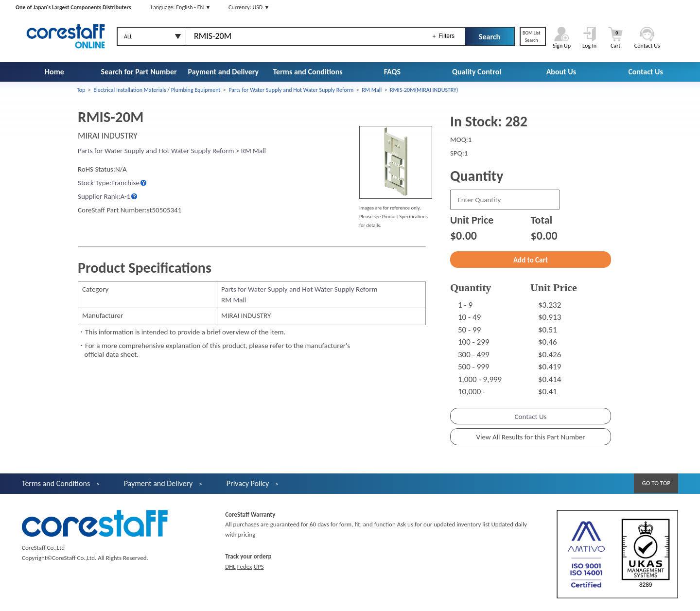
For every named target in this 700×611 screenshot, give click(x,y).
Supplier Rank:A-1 (104, 196)
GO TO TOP (656, 483)
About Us (561, 72)
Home (54, 72)
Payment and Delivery (224, 72)
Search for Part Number (139, 72)
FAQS (392, 72)
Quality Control (477, 72)
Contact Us (645, 72)
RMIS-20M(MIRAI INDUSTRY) (424, 90)
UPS (259, 567)
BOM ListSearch (532, 36)
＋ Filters (443, 36)
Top (81, 90)
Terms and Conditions (308, 72)
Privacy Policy (248, 483)
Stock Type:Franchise (109, 183)
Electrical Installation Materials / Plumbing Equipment (157, 90)
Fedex (245, 567)
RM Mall (372, 90)
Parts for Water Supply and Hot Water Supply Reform (291, 90)
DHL (230, 567)
